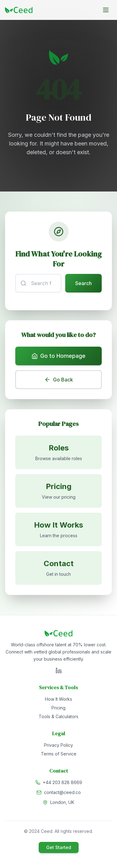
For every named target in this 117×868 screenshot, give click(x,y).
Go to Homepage (58, 356)
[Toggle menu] (106, 10)
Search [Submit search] (83, 283)
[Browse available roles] (58, 452)
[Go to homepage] (19, 10)
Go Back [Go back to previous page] (59, 380)
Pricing (58, 708)
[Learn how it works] (58, 529)
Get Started (59, 847)
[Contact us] (58, 568)
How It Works (58, 699)
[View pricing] (58, 491)
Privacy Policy (58, 745)
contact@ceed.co (62, 792)
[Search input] (38, 283)
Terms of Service (59, 754)
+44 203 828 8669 (62, 782)
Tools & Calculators (58, 716)
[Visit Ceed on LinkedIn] (59, 671)
